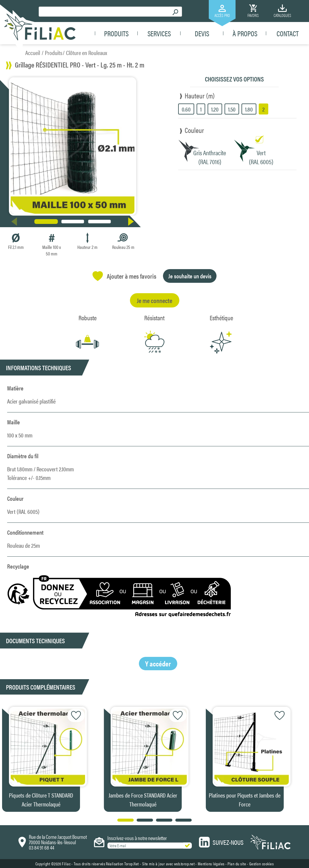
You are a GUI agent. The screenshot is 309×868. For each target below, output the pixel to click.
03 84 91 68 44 (41, 847)
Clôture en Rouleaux (87, 52)
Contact (288, 33)
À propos (245, 33)
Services (159, 33)
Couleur (194, 130)
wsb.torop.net (184, 864)
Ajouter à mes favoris (124, 276)
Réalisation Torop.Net (122, 864)
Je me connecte (154, 300)
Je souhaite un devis (190, 276)
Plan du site (237, 864)
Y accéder (158, 663)
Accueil (33, 52)
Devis (202, 33)
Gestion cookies (262, 864)
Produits (116, 33)
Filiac (66, 864)
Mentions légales (211, 864)
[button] (132, 222)
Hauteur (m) (200, 95)
